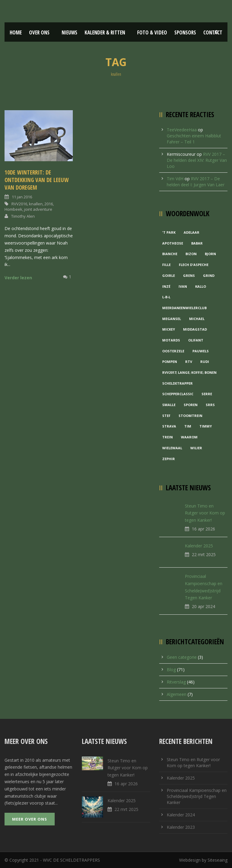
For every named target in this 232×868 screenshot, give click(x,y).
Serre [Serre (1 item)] (207, 394)
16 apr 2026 (203, 529)
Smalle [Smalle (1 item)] (169, 405)
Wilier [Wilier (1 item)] (196, 448)
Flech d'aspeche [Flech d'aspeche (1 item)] (194, 265)
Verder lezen (18, 278)
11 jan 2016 (22, 197)
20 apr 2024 (203, 606)
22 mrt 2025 (204, 554)
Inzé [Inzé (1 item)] (166, 286)
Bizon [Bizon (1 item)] (191, 254)
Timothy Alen (23, 216)
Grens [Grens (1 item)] (189, 275)
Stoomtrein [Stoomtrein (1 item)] (190, 416)
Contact (213, 32)
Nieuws (69, 32)
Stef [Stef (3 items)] (166, 416)
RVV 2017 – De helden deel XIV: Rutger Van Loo (197, 160)
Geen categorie (182, 657)
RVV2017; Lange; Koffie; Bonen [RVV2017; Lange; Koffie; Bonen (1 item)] (189, 372)
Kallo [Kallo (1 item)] (201, 286)
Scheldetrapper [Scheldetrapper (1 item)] (177, 383)
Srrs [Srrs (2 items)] (210, 405)
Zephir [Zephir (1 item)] (169, 459)
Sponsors (185, 32)
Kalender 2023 (181, 827)
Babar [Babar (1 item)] (197, 243)
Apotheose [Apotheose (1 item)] (173, 243)
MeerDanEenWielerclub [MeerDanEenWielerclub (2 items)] (184, 308)
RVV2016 (19, 204)
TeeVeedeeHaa (182, 130)
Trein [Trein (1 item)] (168, 437)
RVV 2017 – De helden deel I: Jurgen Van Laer (196, 182)
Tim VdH (175, 179)
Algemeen (177, 694)
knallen (36, 204)
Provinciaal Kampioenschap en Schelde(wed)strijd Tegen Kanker (197, 796)
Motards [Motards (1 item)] (171, 340)
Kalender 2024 (181, 815)
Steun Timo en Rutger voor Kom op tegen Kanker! (205, 513)
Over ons (39, 32)
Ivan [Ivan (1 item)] (183, 286)
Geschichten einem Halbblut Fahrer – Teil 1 (194, 139)
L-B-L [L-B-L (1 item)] (166, 297)
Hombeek (13, 209)
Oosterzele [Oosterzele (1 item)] (173, 351)
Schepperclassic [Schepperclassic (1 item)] (178, 394)
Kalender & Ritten (105, 32)
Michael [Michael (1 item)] (197, 319)
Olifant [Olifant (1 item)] (196, 340)
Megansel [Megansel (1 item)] (172, 319)
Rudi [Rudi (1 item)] (205, 362)
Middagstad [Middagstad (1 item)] (195, 329)
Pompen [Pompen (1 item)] (170, 362)
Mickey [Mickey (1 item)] (169, 329)
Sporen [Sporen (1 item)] (191, 405)
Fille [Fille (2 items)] (166, 265)
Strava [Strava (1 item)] (169, 426)
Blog (171, 669)
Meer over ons (30, 819)
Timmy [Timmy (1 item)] (206, 426)
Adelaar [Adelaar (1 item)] (192, 232)
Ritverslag (176, 682)
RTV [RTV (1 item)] (189, 362)
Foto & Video (152, 32)
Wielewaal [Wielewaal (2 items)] (172, 448)
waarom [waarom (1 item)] (189, 437)
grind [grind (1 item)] (209, 275)
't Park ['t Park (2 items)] (169, 232)
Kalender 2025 (199, 546)
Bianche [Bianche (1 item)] (170, 254)
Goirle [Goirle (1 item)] (169, 275)
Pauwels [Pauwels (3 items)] (201, 351)
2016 (49, 204)
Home (16, 32)
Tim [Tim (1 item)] (188, 426)
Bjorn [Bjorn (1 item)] (210, 254)
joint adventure (38, 209)
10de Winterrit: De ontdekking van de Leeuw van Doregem (37, 180)
